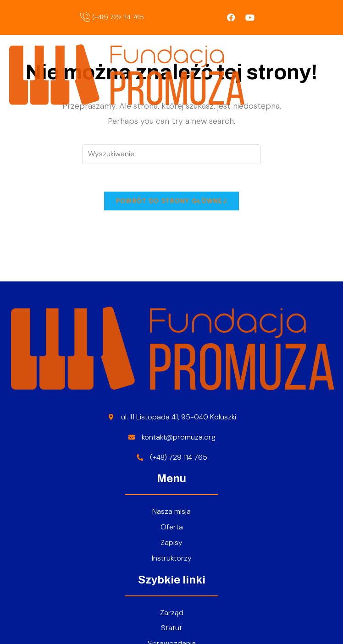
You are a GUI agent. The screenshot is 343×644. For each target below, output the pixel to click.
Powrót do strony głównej (171, 201)
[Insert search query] (171, 154)
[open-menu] (330, 75)
